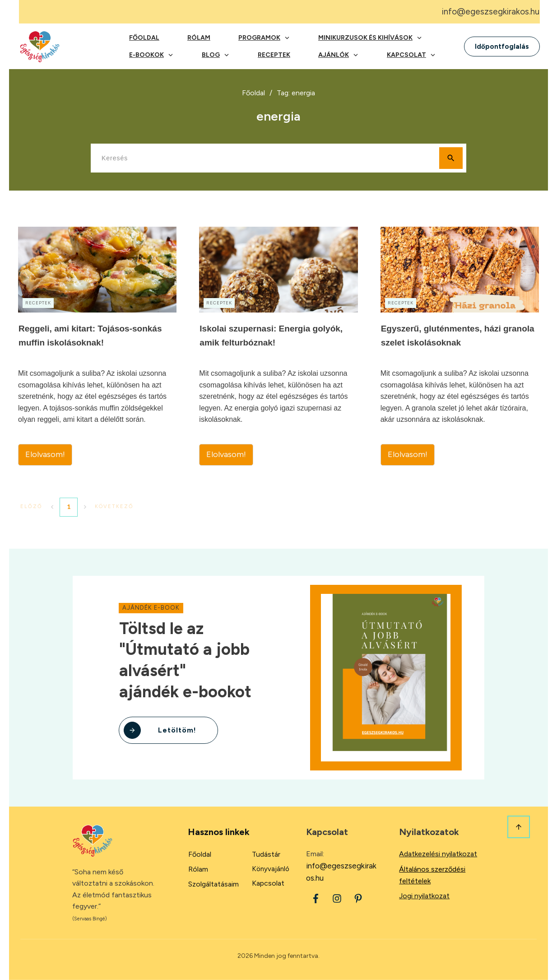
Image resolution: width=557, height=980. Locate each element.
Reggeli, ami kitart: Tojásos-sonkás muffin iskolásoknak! (97, 346)
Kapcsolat (268, 883)
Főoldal (200, 854)
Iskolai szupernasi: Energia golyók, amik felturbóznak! (278, 346)
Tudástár (266, 854)
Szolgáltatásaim (214, 884)
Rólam (198, 869)
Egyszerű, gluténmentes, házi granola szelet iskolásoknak (460, 346)
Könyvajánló (271, 869)
